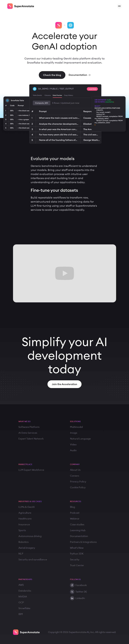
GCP (21, 602)
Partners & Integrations (83, 542)
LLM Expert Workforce (31, 470)
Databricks (25, 591)
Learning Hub (78, 530)
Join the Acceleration (64, 384)
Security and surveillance (33, 559)
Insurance (24, 524)
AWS (21, 585)
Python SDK (77, 554)
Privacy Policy (78, 482)
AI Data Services (28, 433)
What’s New (77, 548)
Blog (73, 507)
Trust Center (77, 565)
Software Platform (29, 427)
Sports (22, 530)
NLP (21, 554)
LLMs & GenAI (27, 507)
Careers (75, 476)
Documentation (79, 536)
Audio (73, 450)
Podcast (75, 513)
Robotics (23, 542)
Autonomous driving (30, 536)
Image (74, 433)
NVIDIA (23, 597)
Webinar (75, 519)
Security (75, 559)
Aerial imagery (27, 548)
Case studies (77, 524)
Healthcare (25, 519)
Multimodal (76, 427)
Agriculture (25, 513)
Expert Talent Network (31, 439)
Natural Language (80, 439)
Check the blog (52, 75)
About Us (75, 470)
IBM (21, 614)
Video (73, 444)
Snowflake (24, 608)
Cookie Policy (78, 487)
